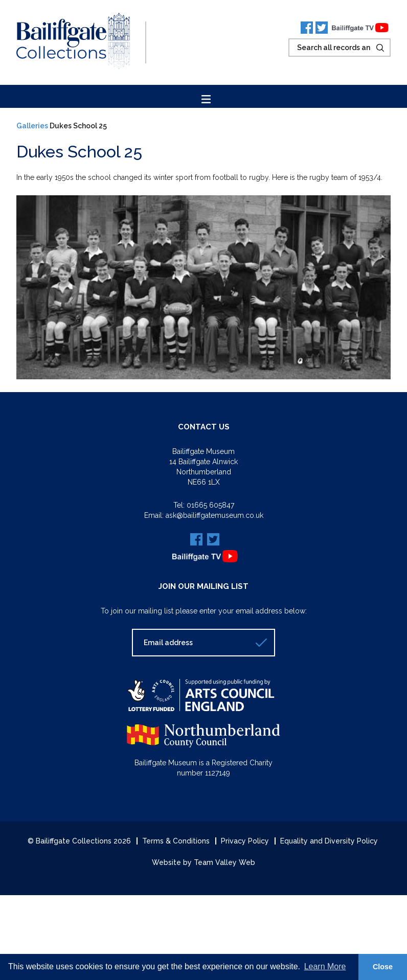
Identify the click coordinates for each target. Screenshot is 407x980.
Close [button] (383, 967)
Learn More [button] (325, 966)
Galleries (32, 126)
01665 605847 (210, 505)
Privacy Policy (245, 841)
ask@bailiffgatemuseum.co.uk (214, 515)
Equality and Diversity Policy (329, 841)
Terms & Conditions (176, 841)
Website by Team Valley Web (203, 862)
